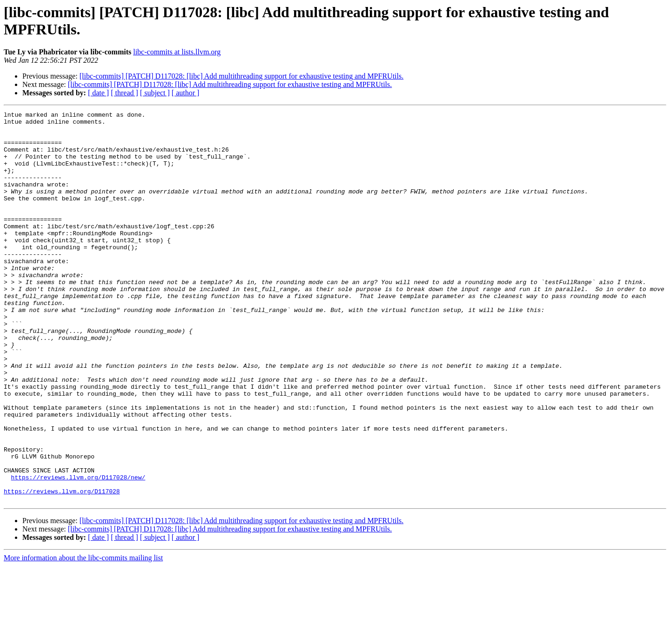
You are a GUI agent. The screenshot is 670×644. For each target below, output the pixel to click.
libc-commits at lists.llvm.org (177, 52)
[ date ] (98, 93)
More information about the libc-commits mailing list (83, 636)
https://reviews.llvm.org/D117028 (62, 568)
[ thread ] (124, 93)
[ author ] (186, 93)
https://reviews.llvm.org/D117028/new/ (78, 551)
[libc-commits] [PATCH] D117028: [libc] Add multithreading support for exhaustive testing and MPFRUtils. (242, 76)
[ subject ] (155, 93)
